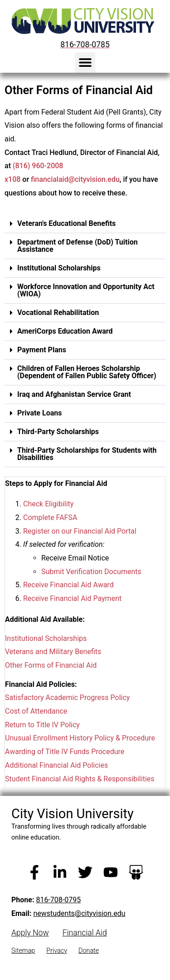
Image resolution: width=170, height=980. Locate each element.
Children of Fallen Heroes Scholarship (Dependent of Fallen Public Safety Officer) (87, 372)
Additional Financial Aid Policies (56, 765)
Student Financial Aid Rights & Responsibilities (80, 778)
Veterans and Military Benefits (53, 652)
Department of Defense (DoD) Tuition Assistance (78, 245)
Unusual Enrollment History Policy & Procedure (80, 738)
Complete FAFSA (50, 517)
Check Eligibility (48, 504)
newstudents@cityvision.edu (79, 913)
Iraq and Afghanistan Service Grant (74, 394)
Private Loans (39, 412)
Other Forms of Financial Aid (51, 665)
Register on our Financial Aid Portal (80, 531)
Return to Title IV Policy (42, 724)
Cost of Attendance (36, 711)
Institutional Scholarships (59, 267)
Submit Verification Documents (91, 571)
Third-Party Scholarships (58, 431)
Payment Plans (42, 349)
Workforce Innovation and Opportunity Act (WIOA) (86, 290)
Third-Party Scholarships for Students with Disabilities (87, 453)
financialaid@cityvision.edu (75, 179)
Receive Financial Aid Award (68, 585)
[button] (85, 62)
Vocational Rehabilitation (58, 312)
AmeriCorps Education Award (65, 331)
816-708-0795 (58, 900)
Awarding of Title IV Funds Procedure (65, 752)
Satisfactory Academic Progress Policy (67, 697)
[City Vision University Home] (81, 21)
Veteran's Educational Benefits (66, 223)
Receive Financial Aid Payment (72, 598)
